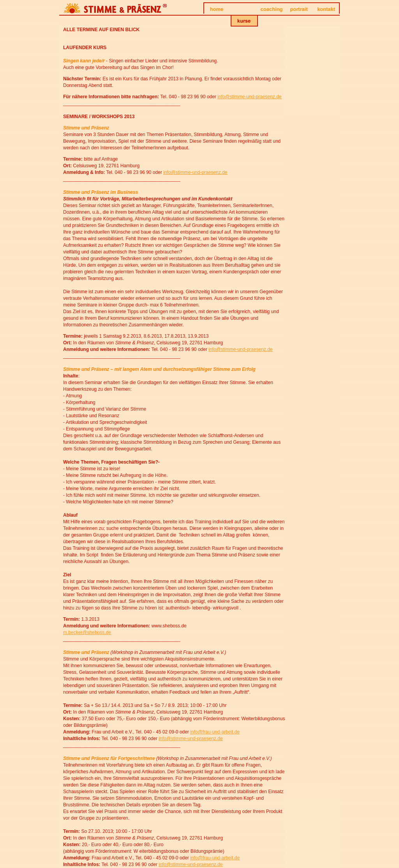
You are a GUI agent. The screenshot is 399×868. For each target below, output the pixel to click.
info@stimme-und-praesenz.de (249, 97)
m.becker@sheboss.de (87, 632)
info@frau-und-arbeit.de (215, 732)
